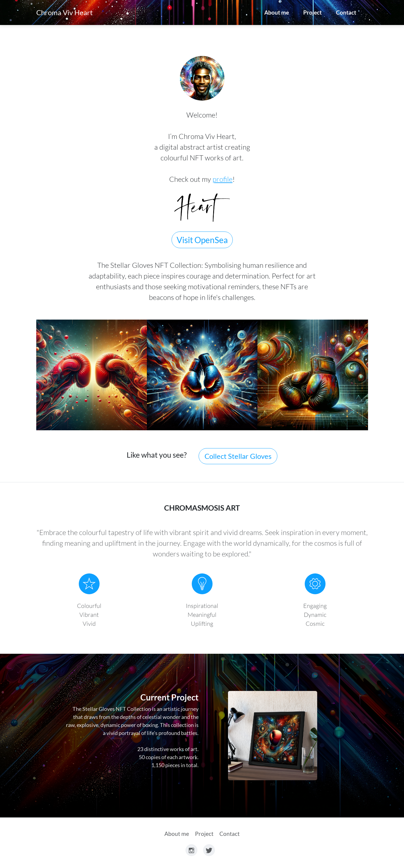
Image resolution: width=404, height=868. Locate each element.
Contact (346, 12)
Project (312, 12)
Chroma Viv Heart (65, 12)
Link (273, 735)
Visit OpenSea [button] (202, 240)
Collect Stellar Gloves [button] (238, 456)
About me (277, 12)
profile (223, 179)
